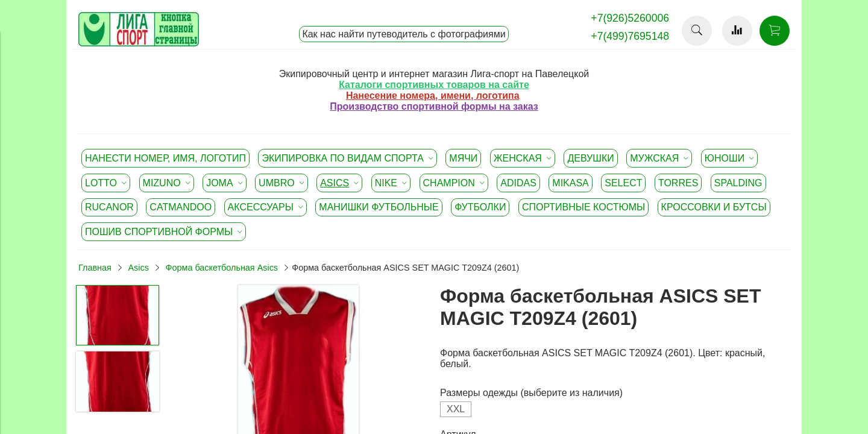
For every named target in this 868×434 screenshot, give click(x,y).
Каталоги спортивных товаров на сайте (434, 85)
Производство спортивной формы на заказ (434, 106)
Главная (95, 268)
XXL (456, 409)
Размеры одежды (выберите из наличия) (531, 393)
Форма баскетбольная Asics (222, 268)
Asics (138, 268)
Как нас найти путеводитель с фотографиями (404, 34)
